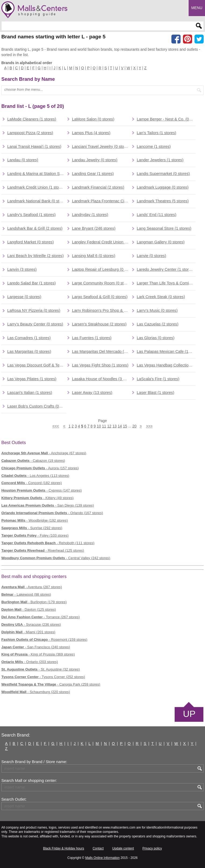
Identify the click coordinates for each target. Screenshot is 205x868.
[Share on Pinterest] (188, 39)
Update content (123, 848)
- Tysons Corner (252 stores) (43, 677)
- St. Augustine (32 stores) (41, 669)
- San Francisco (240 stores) (36, 647)
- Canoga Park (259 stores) (51, 684)
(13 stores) (92, 393)
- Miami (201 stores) (28, 632)
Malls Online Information (102, 858)
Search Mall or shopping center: (29, 781)
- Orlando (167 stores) (52, 513)
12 (109, 426)
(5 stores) (163, 201)
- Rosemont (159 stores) (44, 640)
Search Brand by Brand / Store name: (34, 762)
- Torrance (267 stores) (41, 617)
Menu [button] (197, 8)
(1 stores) (32, 119)
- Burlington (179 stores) (34, 602)
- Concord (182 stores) (32, 483)
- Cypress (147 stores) (42, 490)
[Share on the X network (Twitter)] (199, 39)
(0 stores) (93, 119)
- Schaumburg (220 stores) (36, 692)
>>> (149, 426)
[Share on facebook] (176, 39)
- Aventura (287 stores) (32, 587)
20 (134, 426)
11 (104, 426)
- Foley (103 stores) (35, 535)
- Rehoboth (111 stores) (48, 543)
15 (125, 426)
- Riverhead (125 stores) (43, 550)
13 (115, 426)
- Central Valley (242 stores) (56, 558)
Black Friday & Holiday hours (64, 848)
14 (120, 426)
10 (99, 426)
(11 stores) (157, 215)
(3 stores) (22, 269)
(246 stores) (94, 228)
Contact (98, 848)
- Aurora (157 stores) (40, 468)
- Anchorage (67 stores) (44, 453)
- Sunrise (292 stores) (32, 528)
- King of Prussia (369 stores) (38, 654)
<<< (56, 426)
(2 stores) (30, 133)
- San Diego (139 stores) (48, 505)
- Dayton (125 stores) (29, 609)
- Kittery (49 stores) (37, 498)
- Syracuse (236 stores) (31, 625)
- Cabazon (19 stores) (33, 461)
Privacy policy (152, 848)
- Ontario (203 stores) (30, 662)
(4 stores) (91, 133)
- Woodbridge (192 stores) (35, 520)
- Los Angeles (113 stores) (35, 476)
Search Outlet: (14, 799)
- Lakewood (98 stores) (26, 594)
